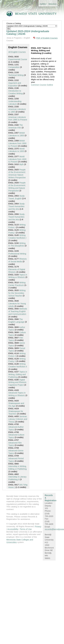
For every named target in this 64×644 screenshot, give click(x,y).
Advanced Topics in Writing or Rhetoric (17, 394)
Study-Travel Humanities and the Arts (17, 206)
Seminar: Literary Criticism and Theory (18, 419)
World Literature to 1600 (16, 150)
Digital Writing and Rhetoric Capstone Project (17, 382)
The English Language (16, 320)
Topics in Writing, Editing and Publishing (18, 374)
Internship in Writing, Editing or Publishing (18, 468)
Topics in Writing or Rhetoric (18, 276)
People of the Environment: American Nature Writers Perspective (17, 173)
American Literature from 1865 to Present (18, 118)
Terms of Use (26, 529)
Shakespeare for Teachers (16, 412)
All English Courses (17, 52)
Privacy (38, 526)
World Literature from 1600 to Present (17, 159)
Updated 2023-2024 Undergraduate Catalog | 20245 (28, 33)
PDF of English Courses (47, 38)
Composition (14, 67)
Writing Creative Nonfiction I (17, 236)
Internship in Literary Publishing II (18, 478)
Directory (53, 4)
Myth (22, 164)
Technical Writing (16, 75)
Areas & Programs (14, 38)
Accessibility (13, 529)
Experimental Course (18, 59)
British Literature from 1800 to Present (17, 143)
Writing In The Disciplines (17, 244)
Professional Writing (17, 254)
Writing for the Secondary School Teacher (17, 293)
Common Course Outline (42, 85)
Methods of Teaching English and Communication (18, 311)
